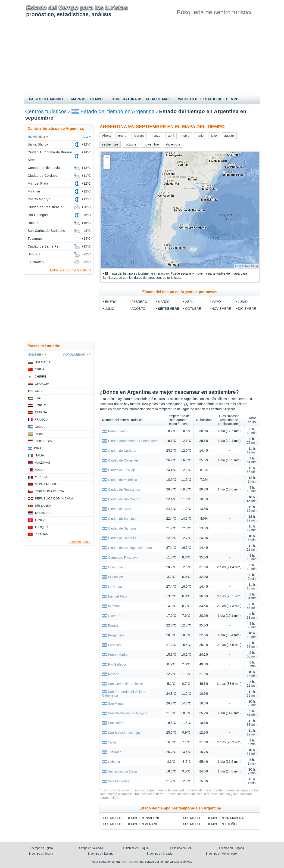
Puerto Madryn (119, 655)
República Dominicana (54, 498)
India (39, 434)
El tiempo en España (101, 854)
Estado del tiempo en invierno (133, 818)
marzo (164, 302)
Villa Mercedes (119, 781)
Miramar (114, 606)
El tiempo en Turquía (136, 848)
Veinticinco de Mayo (123, 772)
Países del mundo (46, 99)
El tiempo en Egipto (41, 848)
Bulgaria (43, 362)
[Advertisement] (142, 59)
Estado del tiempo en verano (132, 824)
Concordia (115, 567)
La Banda (115, 587)
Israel (40, 448)
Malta (40, 470)
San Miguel (116, 704)
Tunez (40, 520)
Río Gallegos (117, 664)
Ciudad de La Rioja (122, 470)
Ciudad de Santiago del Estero (130, 548)
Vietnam (42, 534)
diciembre (247, 309)
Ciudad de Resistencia (124, 490)
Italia (39, 455)
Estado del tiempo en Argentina (118, 111)
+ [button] (107, 158)
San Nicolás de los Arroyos (127, 713)
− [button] (107, 166)
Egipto (41, 405)
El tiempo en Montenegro (221, 854)
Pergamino (116, 635)
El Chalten (116, 577)
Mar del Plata (118, 596)
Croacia (42, 384)
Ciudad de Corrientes (123, 460)
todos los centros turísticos (71, 270)
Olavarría (115, 616)
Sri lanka (43, 506)
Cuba (39, 391)
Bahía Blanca (118, 431)
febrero (139, 302)
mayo (216, 302)
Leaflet (239, 266)
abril (190, 302)
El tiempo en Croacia (160, 854)
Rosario (114, 674)
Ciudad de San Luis (122, 528)
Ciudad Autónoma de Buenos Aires (133, 441)
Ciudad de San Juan (123, 519)
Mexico (41, 477)
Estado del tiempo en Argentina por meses (180, 292)
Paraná (113, 626)
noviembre (221, 309)
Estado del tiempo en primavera (214, 818)
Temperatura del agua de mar (140, 99)
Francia (42, 420)
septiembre (168, 309)
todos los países (80, 542)
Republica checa (49, 491)
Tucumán (115, 752)
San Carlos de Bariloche (126, 684)
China (40, 369)
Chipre (41, 377)
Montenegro (46, 484)
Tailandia (43, 513)
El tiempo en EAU (181, 848)
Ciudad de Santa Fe (123, 538)
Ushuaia (114, 762)
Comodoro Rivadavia (123, 558)
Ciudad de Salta (120, 509)
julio (110, 309)
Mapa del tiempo (87, 99)
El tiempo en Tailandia (89, 848)
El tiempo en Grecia (41, 854)
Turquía (42, 527)
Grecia (41, 427)
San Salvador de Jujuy (124, 733)
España (41, 412)
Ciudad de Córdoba (122, 451)
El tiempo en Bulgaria (231, 848)
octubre (193, 309)
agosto (138, 309)
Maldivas (42, 463)
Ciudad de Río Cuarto (124, 499)
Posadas (114, 645)
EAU (38, 398)
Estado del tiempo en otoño (211, 824)
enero (111, 302)
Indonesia (43, 441)
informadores (131, 862)
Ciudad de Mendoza (123, 480)
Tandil (112, 742)
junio (243, 302)
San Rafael (116, 723)
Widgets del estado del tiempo (208, 99)
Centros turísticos (46, 111)
